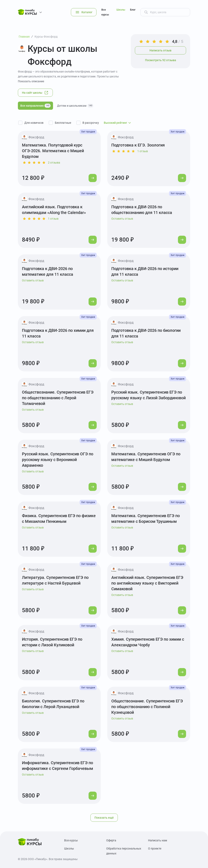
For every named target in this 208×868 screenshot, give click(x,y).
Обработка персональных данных (124, 851)
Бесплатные (63, 123)
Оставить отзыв (122, 219)
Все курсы (105, 12)
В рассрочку (91, 123)
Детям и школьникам (75, 106)
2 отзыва (54, 163)
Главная (24, 37)
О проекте (155, 848)
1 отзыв (143, 151)
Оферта (111, 840)
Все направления (35, 106)
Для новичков (34, 123)
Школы (121, 10)
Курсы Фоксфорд (46, 37)
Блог (133, 10)
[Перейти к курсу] (93, 178)
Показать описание (31, 81)
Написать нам (158, 840)
